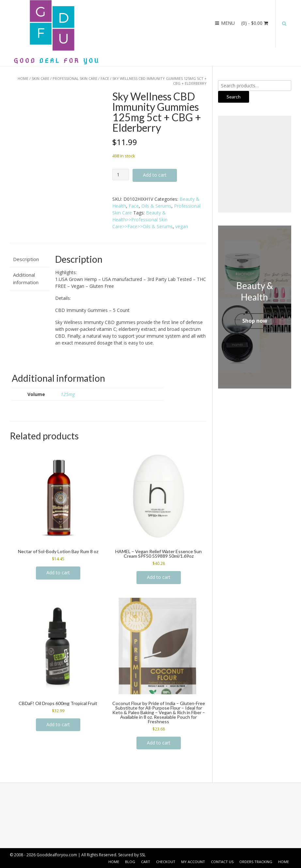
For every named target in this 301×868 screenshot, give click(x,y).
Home (23, 78)
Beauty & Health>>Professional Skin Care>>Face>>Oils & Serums (143, 220)
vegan (182, 226)
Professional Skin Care (75, 78)
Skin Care (40, 78)
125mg (68, 394)
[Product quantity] (121, 175)
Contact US (222, 862)
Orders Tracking (256, 862)
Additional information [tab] (26, 279)
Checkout (166, 862)
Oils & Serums (156, 206)
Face (105, 78)
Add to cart (155, 175)
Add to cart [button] (58, 573)
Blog (130, 862)
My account (193, 862)
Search (234, 97)
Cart (146, 862)
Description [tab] (26, 259)
